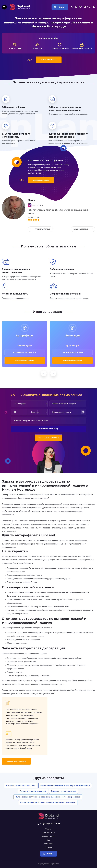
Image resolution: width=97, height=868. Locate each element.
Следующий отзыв (83, 229)
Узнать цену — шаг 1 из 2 (49, 438)
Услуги (48, 829)
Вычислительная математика (21, 786)
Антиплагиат (49, 833)
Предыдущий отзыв (40, 229)
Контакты (49, 844)
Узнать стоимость (49, 60)
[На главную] (20, 7)
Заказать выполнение (25, 361)
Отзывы (48, 847)
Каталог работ (48, 836)
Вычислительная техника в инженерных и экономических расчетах (48, 797)
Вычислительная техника (64, 791)
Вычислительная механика (33, 791)
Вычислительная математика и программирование (65, 786)
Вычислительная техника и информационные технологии (48, 803)
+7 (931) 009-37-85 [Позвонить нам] (83, 7)
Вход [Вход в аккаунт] (59, 7)
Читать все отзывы (41, 180)
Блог (49, 840)
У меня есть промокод (48, 429)
